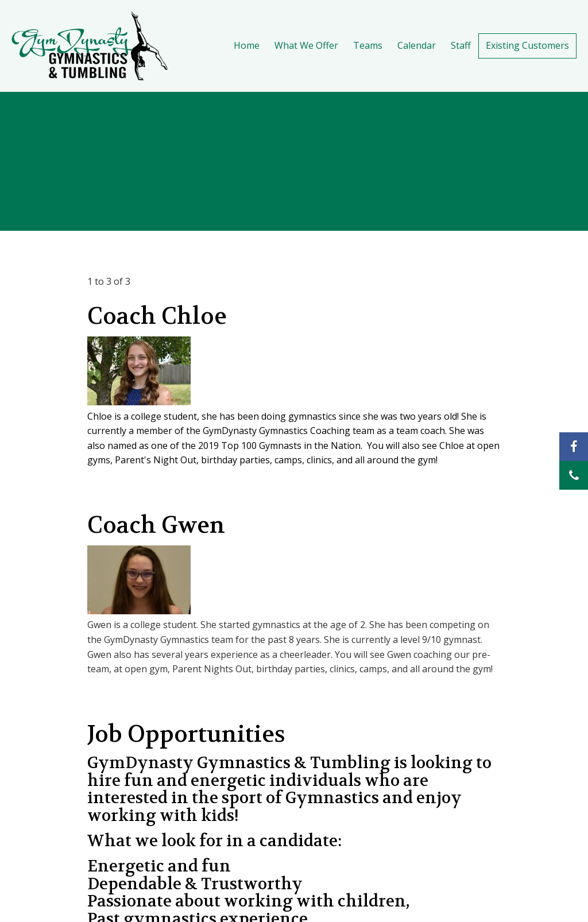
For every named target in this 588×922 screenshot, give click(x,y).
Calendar (417, 45)
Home (247, 45)
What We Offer (306, 45)
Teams (368, 45)
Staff (461, 45)
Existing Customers (527, 45)
